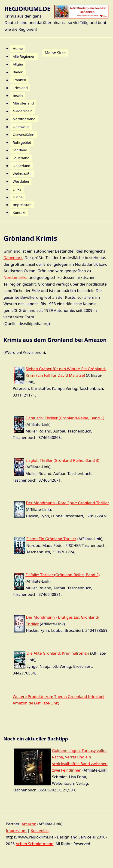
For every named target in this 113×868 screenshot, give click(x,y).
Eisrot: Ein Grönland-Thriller (51, 539)
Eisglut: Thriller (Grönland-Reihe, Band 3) (62, 460)
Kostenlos (40, 831)
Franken (19, 80)
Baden (18, 72)
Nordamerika (15, 277)
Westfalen (21, 181)
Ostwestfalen (24, 134)
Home (18, 48)
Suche (18, 197)
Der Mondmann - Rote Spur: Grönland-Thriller (67, 503)
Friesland (20, 88)
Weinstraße (22, 173)
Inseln (18, 95)
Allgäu (18, 64)
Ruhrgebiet (22, 142)
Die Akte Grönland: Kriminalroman (58, 653)
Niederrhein (23, 111)
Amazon (29, 824)
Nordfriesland (24, 119)
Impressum (22, 205)
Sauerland (21, 158)
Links (17, 189)
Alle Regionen (24, 56)
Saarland (20, 150)
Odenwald (21, 127)
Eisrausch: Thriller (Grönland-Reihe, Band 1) (65, 418)
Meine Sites (55, 53)
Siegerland (21, 166)
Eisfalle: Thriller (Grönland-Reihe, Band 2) (63, 575)
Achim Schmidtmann (35, 844)
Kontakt (19, 212)
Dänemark (13, 258)
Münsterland (23, 103)
